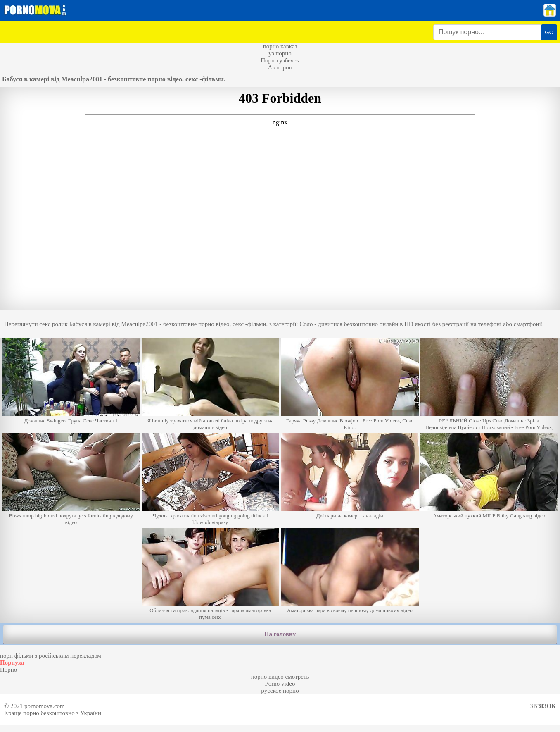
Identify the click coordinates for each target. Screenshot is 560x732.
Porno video (280, 684)
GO (549, 32)
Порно (8, 670)
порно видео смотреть (280, 677)
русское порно (280, 691)
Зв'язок (543, 706)
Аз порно (280, 67)
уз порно (280, 53)
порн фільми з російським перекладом (51, 656)
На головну (280, 634)
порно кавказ (280, 46)
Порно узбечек (280, 60)
